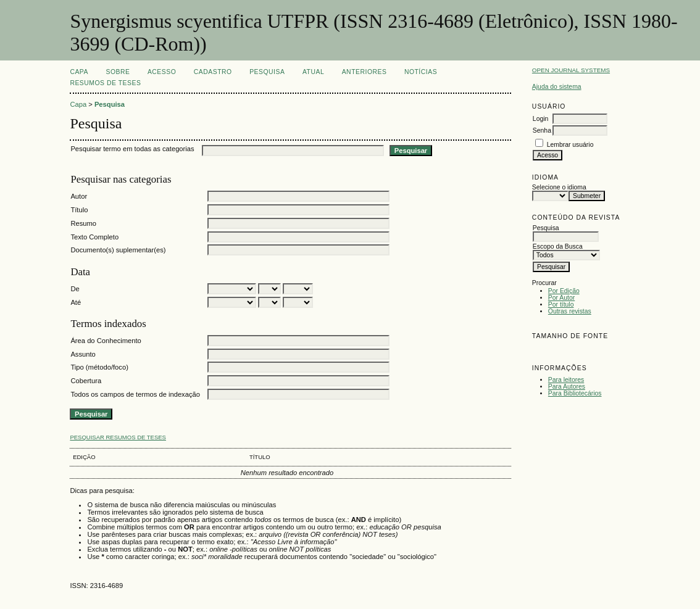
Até (76, 302)
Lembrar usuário (570, 145)
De (75, 289)
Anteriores (365, 72)
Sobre (118, 72)
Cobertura (86, 381)
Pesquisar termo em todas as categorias (132, 149)
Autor (79, 196)
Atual (313, 72)
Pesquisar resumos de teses (118, 437)
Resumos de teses (105, 83)
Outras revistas (570, 311)
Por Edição (564, 291)
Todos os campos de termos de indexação (135, 394)
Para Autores (567, 387)
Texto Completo (94, 237)
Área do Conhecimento (106, 341)
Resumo (83, 223)
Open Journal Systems (571, 70)
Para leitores (566, 380)
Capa (79, 72)
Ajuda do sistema (557, 87)
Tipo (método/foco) (99, 367)
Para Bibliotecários (575, 393)
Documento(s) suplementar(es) (118, 250)
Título (79, 210)
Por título (561, 304)
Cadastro (213, 72)
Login (540, 119)
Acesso (162, 72)
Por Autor (561, 298)
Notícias (421, 72)
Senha (542, 130)
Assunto (83, 354)
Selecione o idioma (559, 187)
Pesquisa (267, 72)
